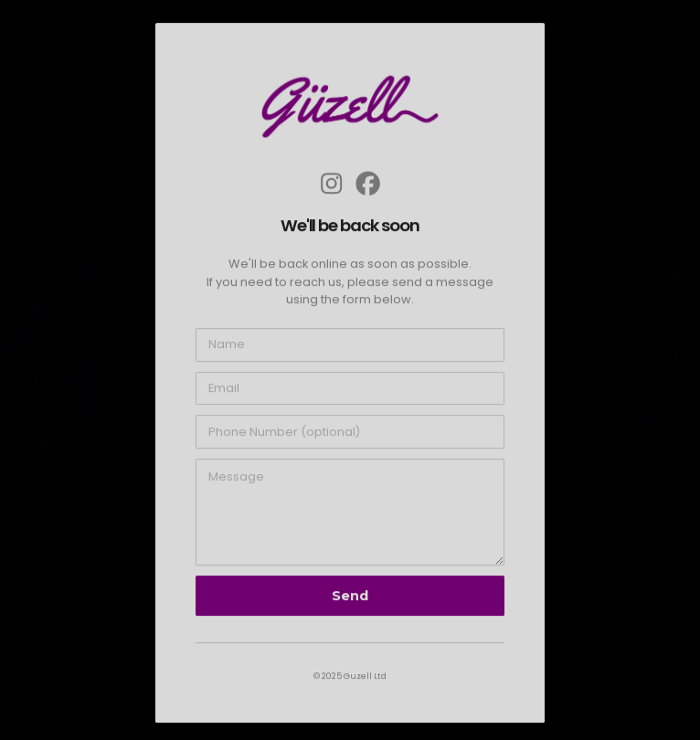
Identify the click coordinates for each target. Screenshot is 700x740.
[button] (331, 184)
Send (350, 597)
